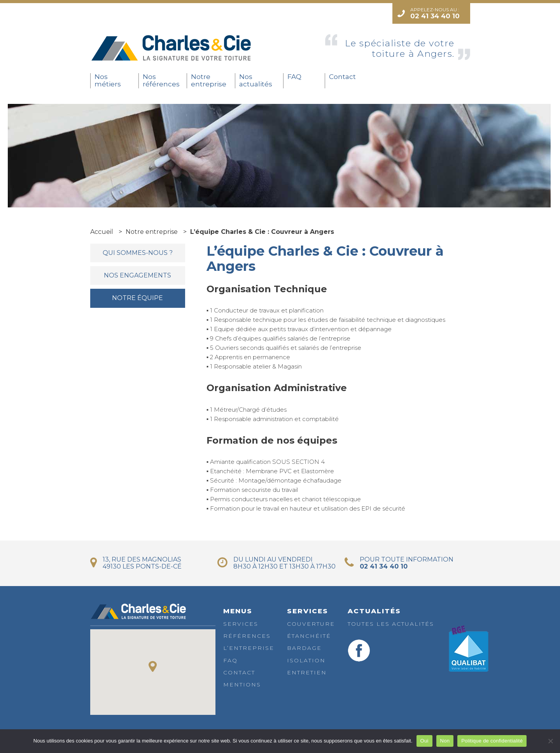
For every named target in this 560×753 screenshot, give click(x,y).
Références (247, 636)
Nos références (161, 81)
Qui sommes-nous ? (138, 253)
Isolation (306, 660)
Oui (424, 741)
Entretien (307, 672)
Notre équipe (137, 298)
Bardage (304, 648)
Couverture (311, 624)
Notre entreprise (209, 81)
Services (241, 624)
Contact (342, 77)
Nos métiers (108, 81)
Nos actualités (256, 81)
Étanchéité (309, 636)
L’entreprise (249, 648)
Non (445, 741)
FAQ (294, 77)
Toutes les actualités (391, 624)
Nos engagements (137, 275)
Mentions (242, 685)
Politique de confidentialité (492, 741)
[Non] (550, 741)
